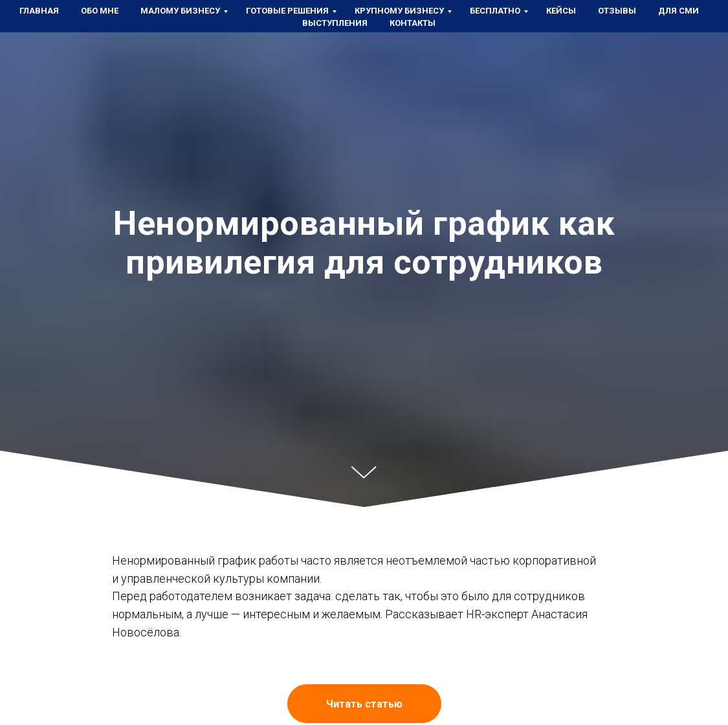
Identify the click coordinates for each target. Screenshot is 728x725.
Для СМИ (678, 11)
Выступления (335, 23)
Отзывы (617, 11)
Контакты (413, 23)
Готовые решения (287, 11)
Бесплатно (495, 11)
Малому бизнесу (180, 11)
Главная (39, 11)
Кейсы (561, 11)
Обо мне (100, 11)
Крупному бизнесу (399, 11)
